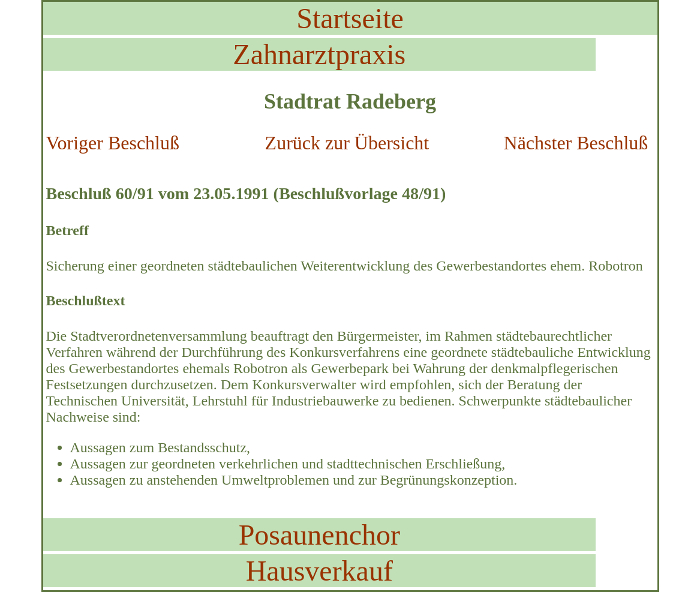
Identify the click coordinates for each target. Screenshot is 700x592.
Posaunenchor (319, 535)
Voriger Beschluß (113, 143)
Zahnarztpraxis (319, 54)
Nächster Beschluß (576, 143)
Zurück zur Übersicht (347, 143)
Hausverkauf (319, 571)
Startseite (350, 18)
